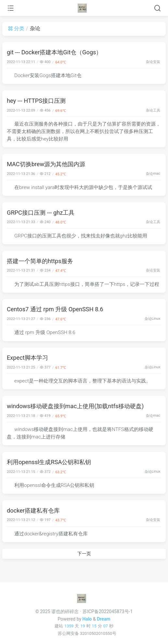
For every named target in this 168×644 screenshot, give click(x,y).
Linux (156, 319)
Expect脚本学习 (27, 358)
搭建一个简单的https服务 (40, 261)
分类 (16, 28)
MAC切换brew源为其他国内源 (46, 164)
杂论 (149, 62)
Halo (87, 619)
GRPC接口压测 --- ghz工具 (41, 213)
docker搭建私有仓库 (33, 510)
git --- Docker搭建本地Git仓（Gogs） (54, 52)
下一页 (84, 554)
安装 (157, 62)
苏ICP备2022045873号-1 (108, 611)
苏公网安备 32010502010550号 (87, 633)
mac (157, 174)
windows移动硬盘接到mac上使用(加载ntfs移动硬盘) (75, 406)
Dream (103, 619)
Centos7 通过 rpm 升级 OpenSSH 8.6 (55, 309)
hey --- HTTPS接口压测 (36, 101)
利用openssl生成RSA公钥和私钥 (49, 462)
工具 (157, 110)
